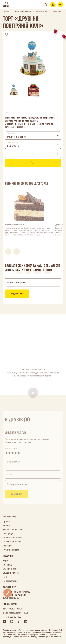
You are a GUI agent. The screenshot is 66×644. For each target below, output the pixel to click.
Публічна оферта (11, 550)
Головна (6, 11)
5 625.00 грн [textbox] (14, 146)
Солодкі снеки (10, 569)
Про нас (7, 522)
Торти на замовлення (23, 11)
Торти (6, 561)
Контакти (7, 546)
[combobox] (33, 136)
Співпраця (8, 534)
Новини (6, 526)
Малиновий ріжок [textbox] (17, 137)
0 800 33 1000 (15, 617)
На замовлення (10, 581)
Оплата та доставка (13, 538)
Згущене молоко (11, 573)
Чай (5, 577)
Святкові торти (42, 11)
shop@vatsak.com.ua (18, 613)
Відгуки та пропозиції (13, 530)
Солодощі (8, 565)
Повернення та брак (13, 542)
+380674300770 (15, 609)
